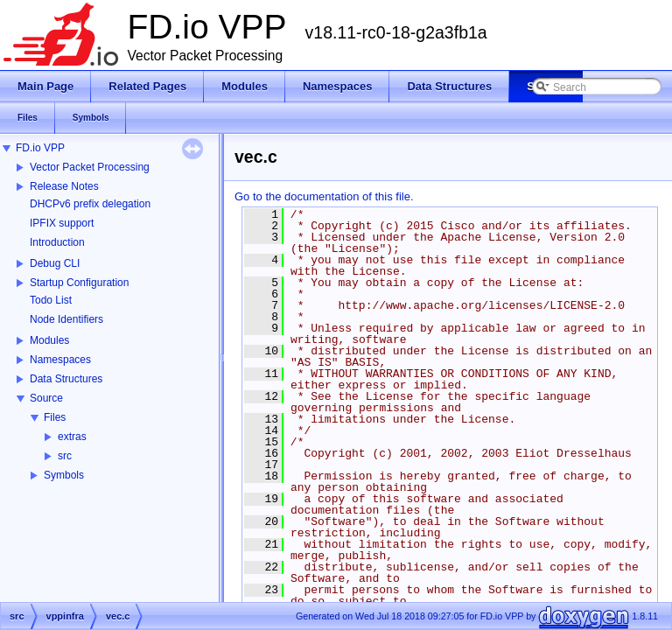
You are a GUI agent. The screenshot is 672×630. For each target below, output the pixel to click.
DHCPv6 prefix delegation (90, 204)
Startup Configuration (79, 283)
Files (55, 417)
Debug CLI (55, 263)
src (65, 456)
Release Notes (64, 186)
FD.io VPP (40, 148)
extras (72, 437)
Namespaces (60, 360)
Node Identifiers (66, 319)
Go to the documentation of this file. (324, 196)
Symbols (64, 475)
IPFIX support (62, 223)
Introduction (57, 242)
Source (46, 398)
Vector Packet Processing (90, 167)
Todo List (51, 300)
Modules (49, 340)
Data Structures (66, 379)
